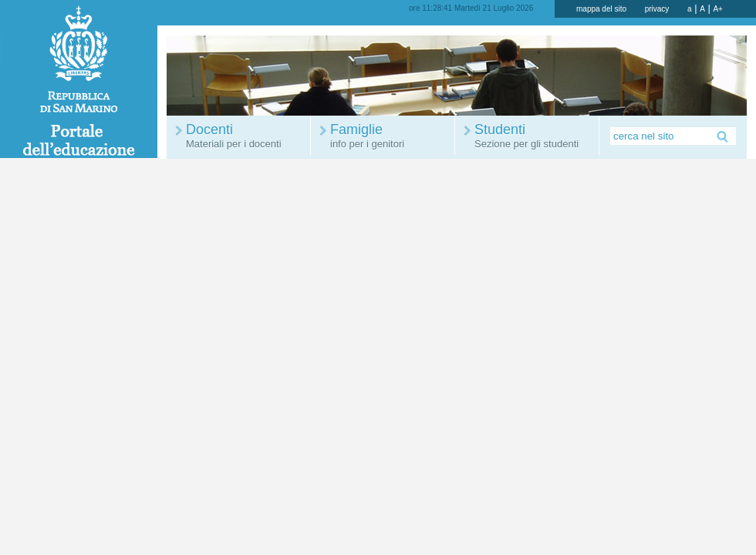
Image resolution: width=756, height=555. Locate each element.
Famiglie (390, 136)
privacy (657, 9)
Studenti (535, 136)
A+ (718, 9)
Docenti (246, 136)
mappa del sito (601, 9)
